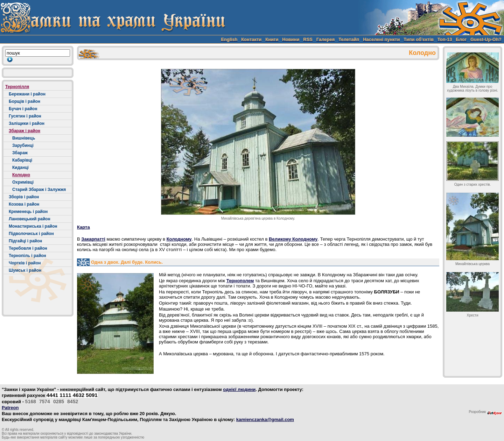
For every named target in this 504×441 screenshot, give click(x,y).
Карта (83, 227)
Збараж (20, 153)
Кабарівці (22, 160)
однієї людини (239, 389)
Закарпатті (93, 239)
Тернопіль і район (27, 256)
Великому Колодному (293, 239)
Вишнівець (24, 138)
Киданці (20, 168)
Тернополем (240, 281)
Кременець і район (28, 212)
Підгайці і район (25, 241)
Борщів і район (24, 101)
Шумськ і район (25, 270)
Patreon (10, 408)
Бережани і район (27, 94)
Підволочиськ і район (31, 234)
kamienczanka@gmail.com (265, 419)
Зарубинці (23, 145)
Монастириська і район (33, 226)
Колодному (179, 239)
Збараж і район (24, 131)
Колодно (21, 175)
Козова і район (24, 204)
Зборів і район (24, 197)
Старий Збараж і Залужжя (39, 190)
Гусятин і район (25, 116)
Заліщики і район (27, 123)
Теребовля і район (28, 248)
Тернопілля (17, 87)
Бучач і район (23, 109)
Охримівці (23, 182)
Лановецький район (30, 219)
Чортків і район (25, 263)
